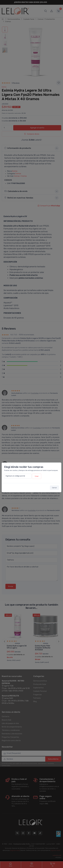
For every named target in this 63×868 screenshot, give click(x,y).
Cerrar (54, 488)
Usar (37, 476)
